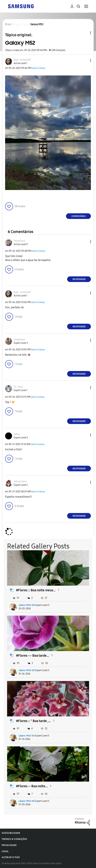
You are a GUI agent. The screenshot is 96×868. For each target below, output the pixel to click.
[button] (85, 61)
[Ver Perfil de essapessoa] (19, 340)
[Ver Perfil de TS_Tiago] (18, 387)
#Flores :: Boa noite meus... (36, 590)
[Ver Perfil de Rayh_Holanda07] (22, 60)
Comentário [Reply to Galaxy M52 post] (79, 216)
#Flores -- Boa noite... (32, 786)
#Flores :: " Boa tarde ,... (33, 721)
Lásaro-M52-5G (27, 605)
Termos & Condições (14, 839)
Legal (5, 851)
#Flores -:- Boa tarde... (32, 656)
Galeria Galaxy (38, 68)
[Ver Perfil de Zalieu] (17, 434)
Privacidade (9, 845)
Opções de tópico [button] (85, 33)
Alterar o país (11, 857)
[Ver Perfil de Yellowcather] (20, 481)
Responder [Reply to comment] (79, 279)
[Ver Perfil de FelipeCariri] (19, 241)
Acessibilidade (11, 833)
